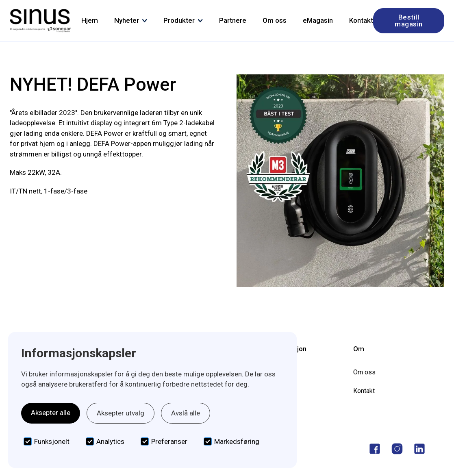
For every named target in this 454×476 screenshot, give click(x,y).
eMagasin (318, 20)
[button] (131, 21)
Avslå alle (186, 413)
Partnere (233, 20)
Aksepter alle (51, 413)
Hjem (90, 20)
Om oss (275, 20)
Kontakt (361, 20)
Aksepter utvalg (121, 413)
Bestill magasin (409, 21)
